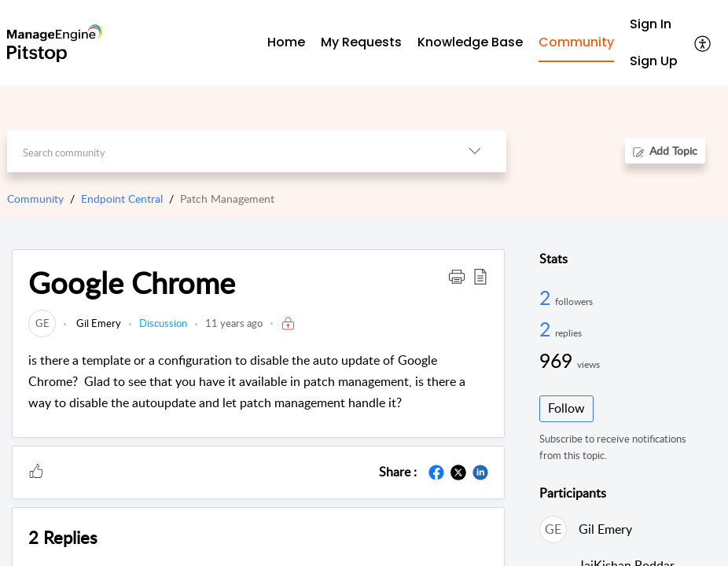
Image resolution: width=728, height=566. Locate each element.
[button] (703, 43)
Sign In (651, 24)
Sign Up (654, 61)
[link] (42, 323)
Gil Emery (97, 323)
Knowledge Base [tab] (470, 42)
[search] (225, 151)
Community (35, 198)
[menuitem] (654, 25)
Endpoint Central (122, 198)
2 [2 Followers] (547, 297)
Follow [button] (566, 408)
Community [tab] (576, 42)
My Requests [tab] (361, 42)
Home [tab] (286, 42)
